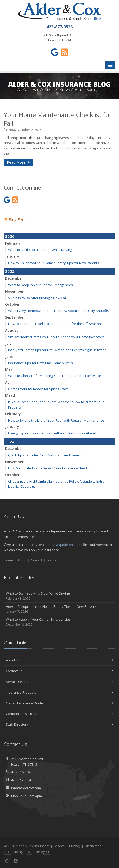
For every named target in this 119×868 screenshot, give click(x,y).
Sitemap (52, 560)
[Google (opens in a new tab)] (55, 52)
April (9, 382)
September (15, 317)
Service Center (59, 682)
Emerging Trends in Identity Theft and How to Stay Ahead (52, 433)
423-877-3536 (21, 772)
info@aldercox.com (26, 788)
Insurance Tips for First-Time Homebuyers (41, 363)
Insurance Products (59, 692)
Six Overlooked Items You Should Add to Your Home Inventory (56, 337)
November (14, 291)
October (12, 304)
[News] (65, 52)
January (12, 256)
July (8, 343)
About (22, 560)
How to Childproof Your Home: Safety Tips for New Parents (54, 263)
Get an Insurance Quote (59, 703)
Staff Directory (59, 724)
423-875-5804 (21, 780)
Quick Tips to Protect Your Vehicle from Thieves (45, 455)
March (11, 395)
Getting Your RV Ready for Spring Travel (39, 389)
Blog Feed (15, 219)
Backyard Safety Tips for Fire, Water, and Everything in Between (57, 350)
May (9, 369)
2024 (10, 442)
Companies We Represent (59, 714)
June (9, 356)
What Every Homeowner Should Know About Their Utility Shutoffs (59, 311)
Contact (37, 560)
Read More (18, 162)
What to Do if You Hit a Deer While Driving (40, 250)
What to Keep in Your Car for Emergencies (41, 285)
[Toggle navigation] (110, 65)
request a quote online (61, 545)
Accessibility (14, 852)
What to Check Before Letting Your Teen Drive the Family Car (55, 376)
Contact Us (59, 671)
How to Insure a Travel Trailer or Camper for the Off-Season (55, 324)
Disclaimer (93, 846)
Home (8, 560)
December (14, 278)
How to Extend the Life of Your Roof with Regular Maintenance (56, 420)
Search (59, 846)
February (13, 243)
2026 (10, 236)
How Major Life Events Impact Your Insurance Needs (48, 468)
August (12, 330)
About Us (59, 660)
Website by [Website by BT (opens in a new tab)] (39, 852)
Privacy (75, 846)
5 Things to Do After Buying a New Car (37, 298)
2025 (10, 271)
